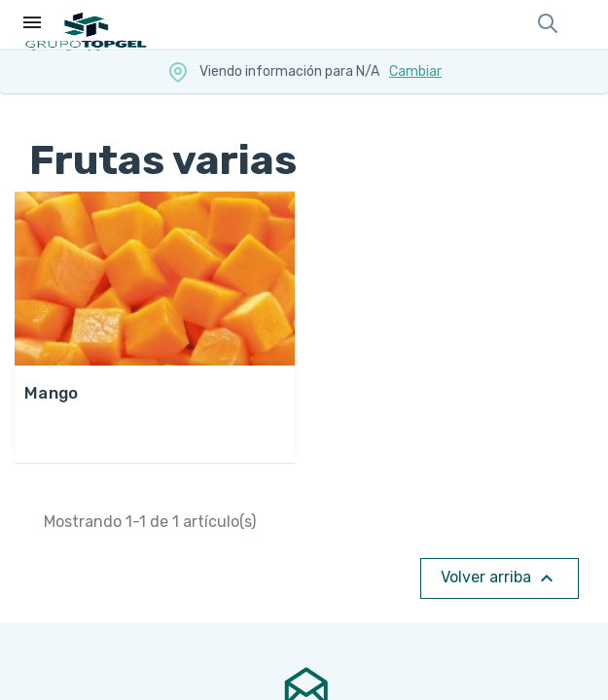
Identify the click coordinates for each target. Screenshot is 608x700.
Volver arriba (500, 578)
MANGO (51, 393)
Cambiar (415, 71)
